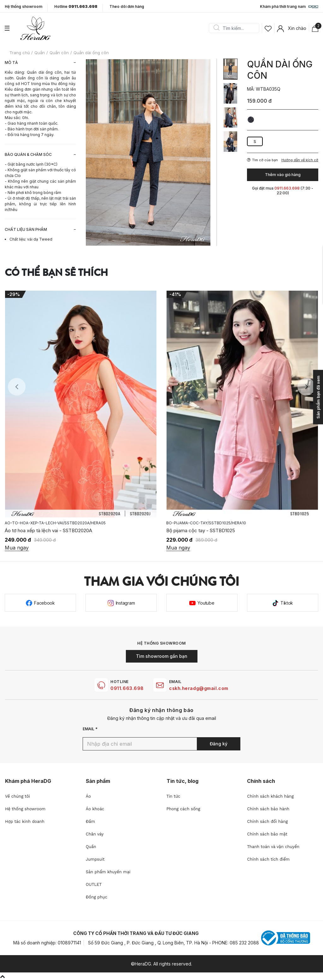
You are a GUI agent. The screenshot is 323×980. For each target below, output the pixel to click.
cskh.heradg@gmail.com (199, 688)
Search (216, 28)
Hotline (76, 7)
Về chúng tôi (18, 796)
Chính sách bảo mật (267, 834)
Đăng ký (219, 744)
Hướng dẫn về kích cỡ (300, 160)
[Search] (236, 28)
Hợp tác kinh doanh (25, 821)
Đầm (90, 821)
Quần (91, 847)
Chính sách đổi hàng (267, 821)
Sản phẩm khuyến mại (108, 872)
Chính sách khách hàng (270, 796)
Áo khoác (95, 809)
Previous (17, 387)
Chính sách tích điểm (268, 859)
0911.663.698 (127, 688)
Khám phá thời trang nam (289, 7)
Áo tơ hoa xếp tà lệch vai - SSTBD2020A (48, 530)
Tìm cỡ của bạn (262, 160)
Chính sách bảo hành (268, 809)
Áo (88, 796)
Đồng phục (97, 897)
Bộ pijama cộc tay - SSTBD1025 (201, 530)
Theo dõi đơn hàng (127, 6)
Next (306, 387)
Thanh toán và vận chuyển (273, 847)
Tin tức (173, 796)
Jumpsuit (95, 859)
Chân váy (95, 834)
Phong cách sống (183, 809)
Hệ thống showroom (23, 7)
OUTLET (94, 884)
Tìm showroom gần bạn (162, 656)
